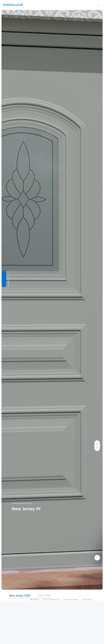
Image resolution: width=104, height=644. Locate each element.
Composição (87, 599)
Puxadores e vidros (71, 599)
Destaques (34, 599)
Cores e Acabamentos (51, 599)
